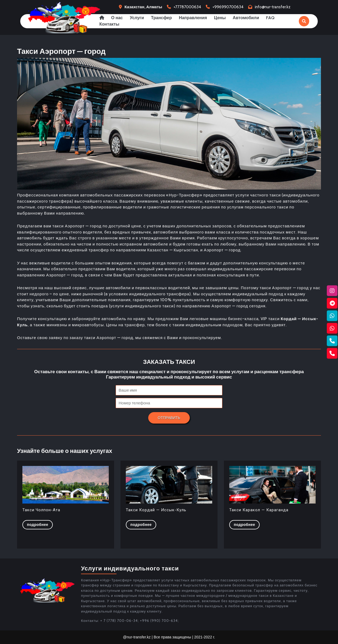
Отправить (169, 418)
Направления (194, 18)
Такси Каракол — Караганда (259, 510)
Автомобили (248, 18)
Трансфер (162, 18)
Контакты (109, 24)
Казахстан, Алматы (143, 7)
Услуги (137, 18)
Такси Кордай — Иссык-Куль (156, 510)
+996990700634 (228, 7)
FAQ (272, 18)
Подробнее (40, 524)
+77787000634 (187, 7)
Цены (221, 18)
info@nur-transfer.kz (273, 7)
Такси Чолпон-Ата (41, 510)
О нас (117, 18)
